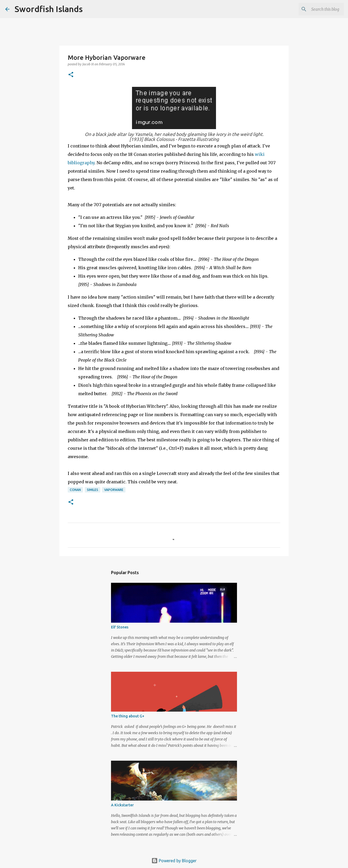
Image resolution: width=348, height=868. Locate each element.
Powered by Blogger (174, 861)
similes (93, 490)
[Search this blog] (316, 9)
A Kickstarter (122, 805)
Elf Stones (120, 627)
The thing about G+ (128, 716)
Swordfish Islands (49, 9)
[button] (71, 75)
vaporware (114, 490)
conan (75, 490)
